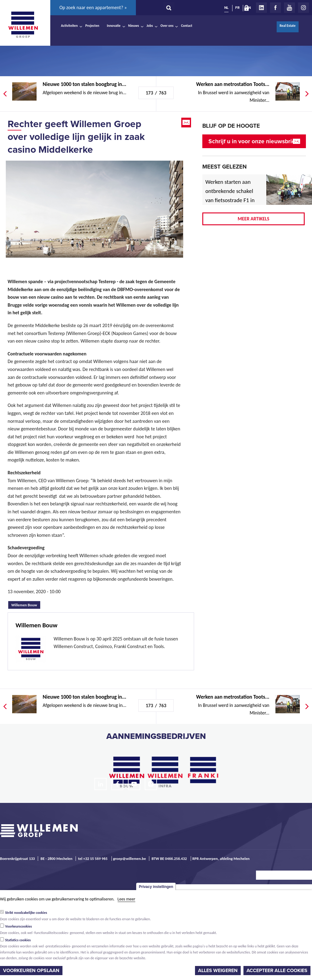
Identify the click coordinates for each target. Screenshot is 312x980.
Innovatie (114, 26)
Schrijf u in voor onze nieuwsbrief (253, 141)
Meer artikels (253, 219)
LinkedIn (261, 8)
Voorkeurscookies (19, 926)
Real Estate (288, 26)
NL (226, 8)
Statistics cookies (18, 940)
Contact (187, 26)
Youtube (289, 8)
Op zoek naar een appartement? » (93, 7)
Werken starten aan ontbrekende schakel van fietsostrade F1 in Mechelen (230, 196)
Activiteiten (69, 26)
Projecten (92, 26)
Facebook (275, 8)
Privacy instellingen (156, 887)
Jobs (150, 26)
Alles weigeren (218, 971)
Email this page (187, 123)
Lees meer (126, 899)
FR (237, 8)
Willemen (23, 25)
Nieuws (134, 26)
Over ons (167, 26)
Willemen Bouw (26, 604)
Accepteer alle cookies (277, 971)
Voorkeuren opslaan (31, 971)
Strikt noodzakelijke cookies (26, 913)
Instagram (303, 8)
